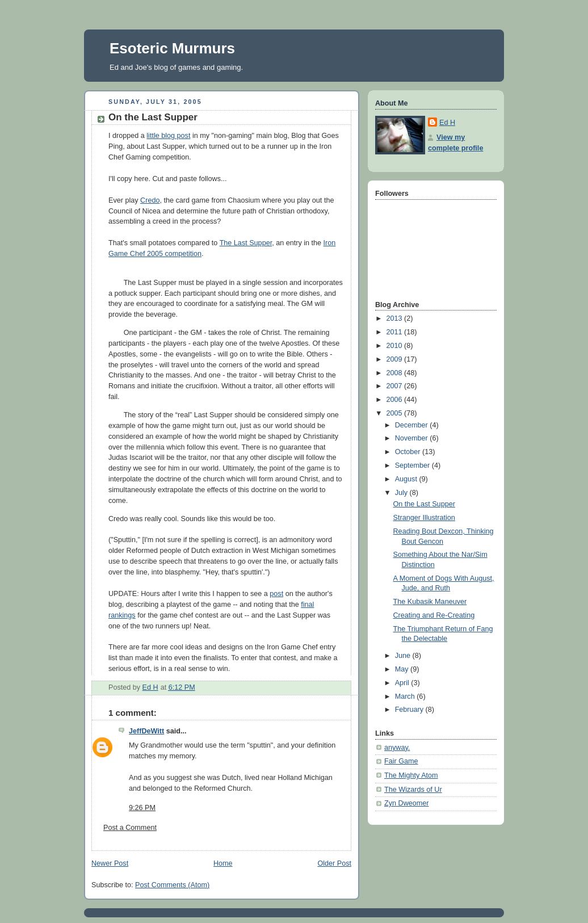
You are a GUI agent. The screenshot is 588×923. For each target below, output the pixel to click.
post (276, 594)
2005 (396, 413)
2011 (396, 332)
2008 (396, 373)
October (409, 452)
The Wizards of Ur (413, 790)
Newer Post (110, 863)
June (404, 656)
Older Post (334, 863)
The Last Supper (246, 243)
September (413, 465)
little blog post (168, 136)
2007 (396, 386)
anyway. (397, 748)
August (407, 479)
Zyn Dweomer (406, 803)
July (402, 493)
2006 (396, 400)
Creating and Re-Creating (434, 615)
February (410, 710)
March (406, 697)
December (413, 425)
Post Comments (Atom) (172, 885)
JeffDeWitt (146, 731)
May (403, 669)
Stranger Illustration (424, 518)
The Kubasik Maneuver (430, 602)
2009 (396, 359)
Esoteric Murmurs (172, 48)
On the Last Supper (424, 504)
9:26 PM (142, 808)
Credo (150, 200)
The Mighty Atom (411, 775)
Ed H (447, 123)
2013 (396, 318)
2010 (396, 346)
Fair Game (401, 761)
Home (223, 863)
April (403, 683)
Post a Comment (130, 828)
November (413, 438)
